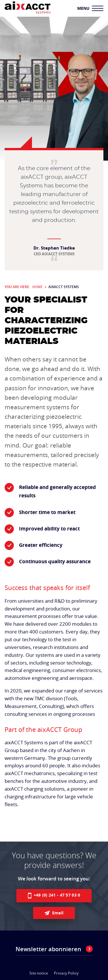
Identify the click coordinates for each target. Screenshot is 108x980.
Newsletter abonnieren (54, 949)
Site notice (39, 973)
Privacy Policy (66, 973)
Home (37, 287)
